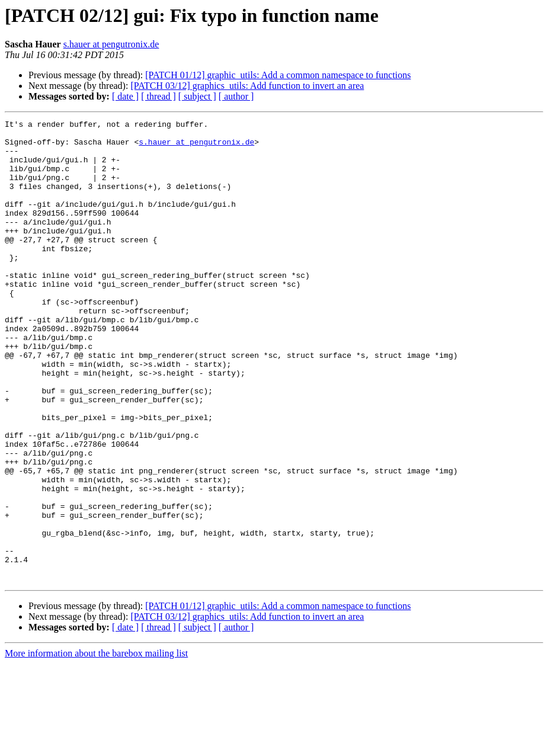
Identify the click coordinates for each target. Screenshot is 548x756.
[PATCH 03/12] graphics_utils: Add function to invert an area (247, 86)
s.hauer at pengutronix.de (111, 44)
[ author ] (236, 96)
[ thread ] (158, 96)
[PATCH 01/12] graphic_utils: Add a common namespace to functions (278, 75)
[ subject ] (197, 96)
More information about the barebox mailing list (96, 746)
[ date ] (125, 96)
